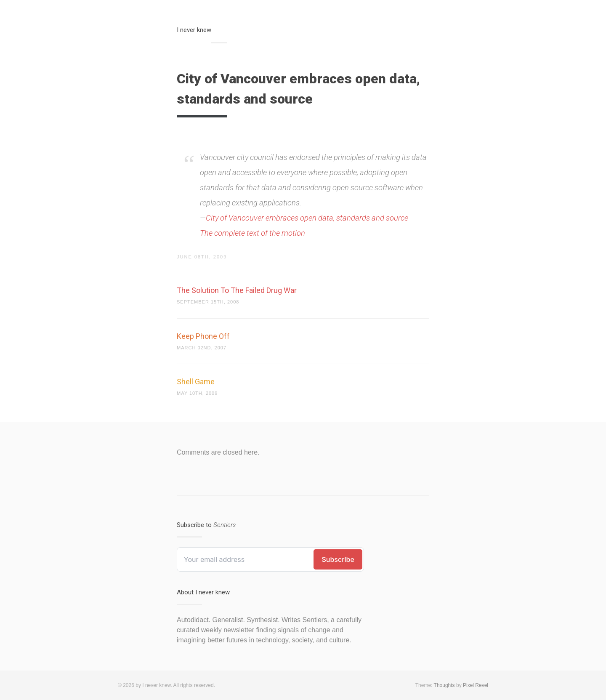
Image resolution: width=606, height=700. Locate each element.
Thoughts (444, 685)
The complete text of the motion (252, 233)
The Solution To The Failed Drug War (237, 290)
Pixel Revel (476, 685)
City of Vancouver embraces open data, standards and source (307, 218)
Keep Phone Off (203, 336)
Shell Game (196, 382)
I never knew (194, 30)
